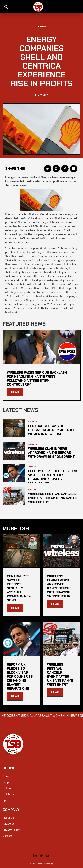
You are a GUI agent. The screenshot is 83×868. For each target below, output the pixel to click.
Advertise (8, 824)
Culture (7, 788)
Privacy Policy (11, 830)
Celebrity (8, 794)
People (7, 782)
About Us (8, 818)
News (6, 776)
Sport (6, 800)
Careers (7, 836)
